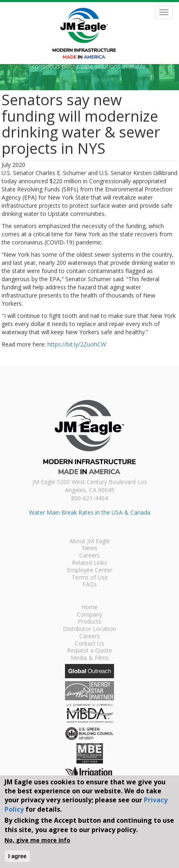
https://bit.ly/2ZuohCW (77, 344)
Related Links (89, 563)
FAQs (90, 585)
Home (89, 608)
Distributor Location (89, 629)
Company (89, 615)
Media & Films (90, 658)
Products (89, 622)
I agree (17, 856)
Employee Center (90, 571)
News (90, 548)
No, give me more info (37, 840)
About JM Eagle (90, 542)
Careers (89, 556)
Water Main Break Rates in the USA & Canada (90, 512)
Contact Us (89, 644)
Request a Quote (89, 651)
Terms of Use (90, 578)
